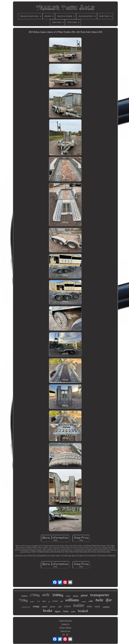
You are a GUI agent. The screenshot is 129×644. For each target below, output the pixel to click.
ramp (36, 606)
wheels (68, 596)
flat (49, 602)
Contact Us (65, 624)
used (38, 601)
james (52, 607)
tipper (58, 611)
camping (106, 607)
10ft (61, 601)
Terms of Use (65, 631)
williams (72, 600)
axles (73, 612)
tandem (84, 602)
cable (91, 601)
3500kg (58, 595)
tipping (76, 596)
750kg (23, 600)
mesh (97, 606)
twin (99, 600)
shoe (44, 601)
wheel (45, 607)
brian (66, 611)
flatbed (24, 596)
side (60, 607)
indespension (26, 607)
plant (84, 595)
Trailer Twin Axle (65, 621)
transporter (100, 595)
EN (64, 635)
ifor (109, 600)
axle (46, 595)
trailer (79, 605)
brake (48, 611)
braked (83, 611)
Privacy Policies (65, 628)
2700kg (35, 595)
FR (67, 635)
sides (89, 606)
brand (55, 601)
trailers (32, 602)
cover (68, 606)
